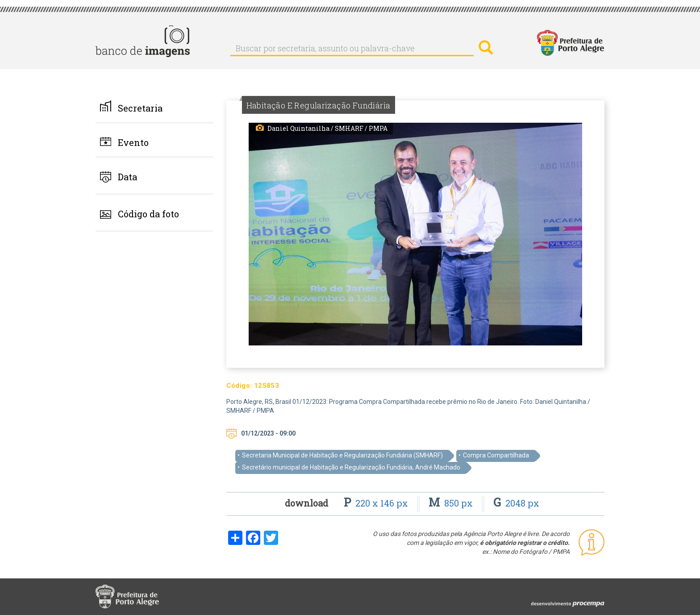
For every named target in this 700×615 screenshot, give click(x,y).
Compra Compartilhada (496, 455)
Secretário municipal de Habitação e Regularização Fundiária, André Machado (351, 467)
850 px (452, 503)
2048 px (516, 503)
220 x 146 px (377, 503)
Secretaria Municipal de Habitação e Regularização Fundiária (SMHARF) (342, 455)
